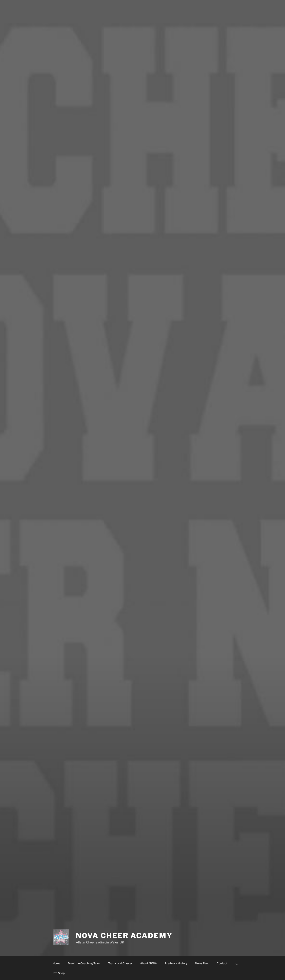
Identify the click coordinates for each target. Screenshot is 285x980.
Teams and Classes (120, 963)
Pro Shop (59, 973)
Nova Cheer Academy (124, 936)
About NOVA (149, 963)
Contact (222, 963)
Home (57, 963)
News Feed (202, 963)
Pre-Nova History (176, 963)
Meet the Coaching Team (84, 963)
